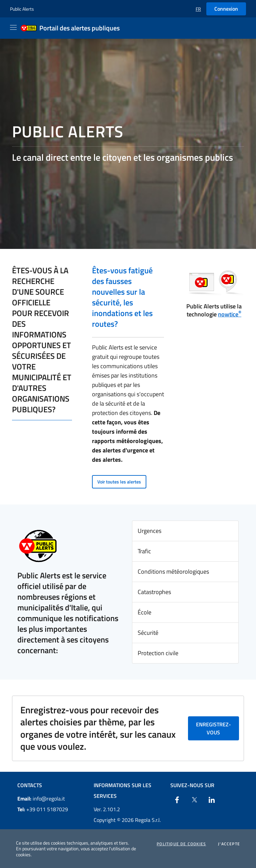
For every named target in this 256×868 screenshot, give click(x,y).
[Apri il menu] (13, 27)
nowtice (230, 314)
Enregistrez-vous (213, 728)
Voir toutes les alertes (119, 482)
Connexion (226, 9)
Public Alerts (22, 9)
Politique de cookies (181, 844)
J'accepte (229, 844)
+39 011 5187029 (43, 809)
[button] (198, 9)
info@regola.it (41, 799)
